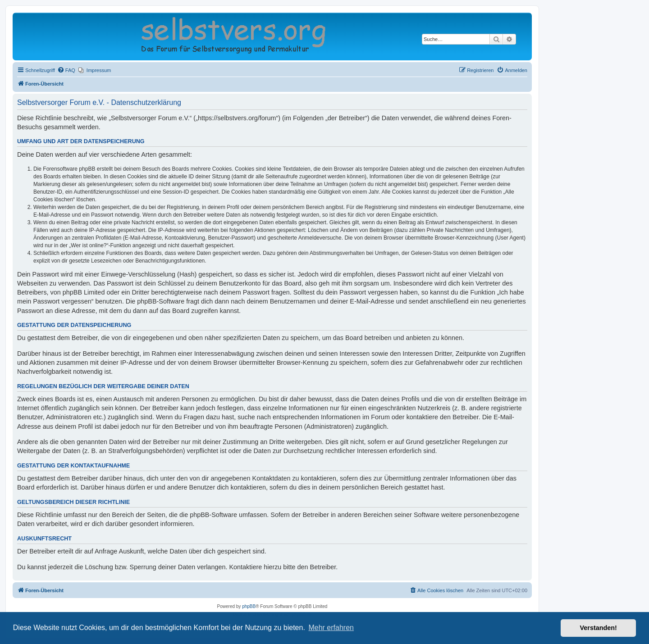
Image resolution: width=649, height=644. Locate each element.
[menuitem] (66, 70)
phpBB (249, 606)
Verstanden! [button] (599, 628)
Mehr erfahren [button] (331, 628)
